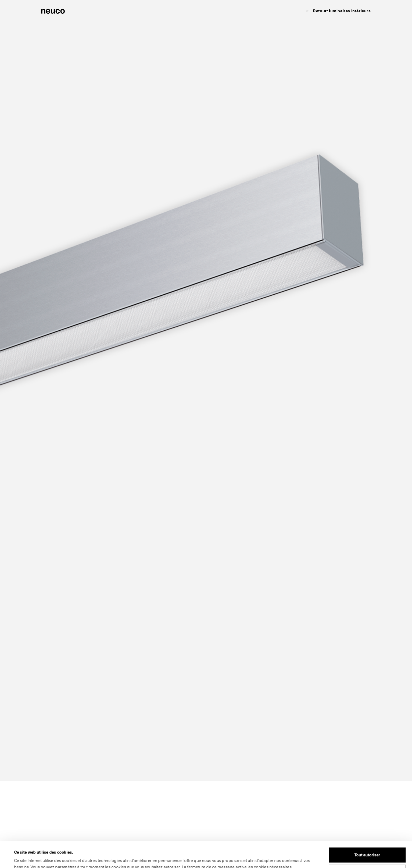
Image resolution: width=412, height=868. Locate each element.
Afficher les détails (31, 858)
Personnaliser (367, 848)
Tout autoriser (367, 831)
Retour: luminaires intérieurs (342, 11)
